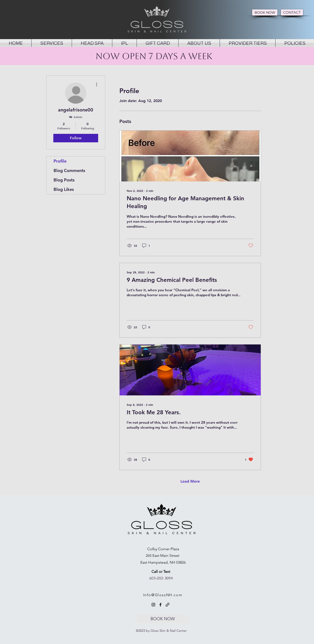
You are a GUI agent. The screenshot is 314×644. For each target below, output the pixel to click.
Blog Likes (64, 189)
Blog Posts (64, 180)
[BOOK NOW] (265, 12)
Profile (60, 161)
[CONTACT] (292, 12)
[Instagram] (153, 605)
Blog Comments (69, 170)
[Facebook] (160, 605)
